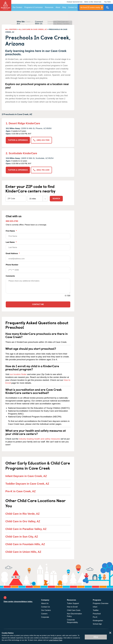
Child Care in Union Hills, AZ (23, 552)
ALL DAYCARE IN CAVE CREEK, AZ (33, 29)
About (58, 7)
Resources (49, 7)
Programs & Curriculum (34, 7)
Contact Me (38, 304)
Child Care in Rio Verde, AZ (23, 514)
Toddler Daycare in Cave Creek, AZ (27, 484)
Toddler (96, 610)
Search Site (107, 8)
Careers (44, 614)
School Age (97, 624)
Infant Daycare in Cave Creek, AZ (26, 476)
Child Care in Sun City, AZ (22, 537)
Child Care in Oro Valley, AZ (23, 521)
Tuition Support (73, 603)
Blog (64, 7)
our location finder (18, 374)
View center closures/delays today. (18, 602)
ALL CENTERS (11, 29)
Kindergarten (98, 621)
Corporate (45, 617)
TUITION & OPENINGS (18, 140)
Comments (10, 276)
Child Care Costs (74, 610)
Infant (95, 607)
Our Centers (17, 7)
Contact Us (72, 7)
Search (56, 199)
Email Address (38, 257)
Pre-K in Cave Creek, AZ (21, 491)
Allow (96, 637)
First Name (38, 235)
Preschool (97, 614)
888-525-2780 (12, 221)
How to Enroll (72, 607)
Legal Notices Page (55, 640)
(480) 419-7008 (41, 140)
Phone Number (38, 268)
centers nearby (90, 7)
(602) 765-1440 (41, 170)
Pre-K (95, 617)
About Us (45, 603)
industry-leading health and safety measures (40, 439)
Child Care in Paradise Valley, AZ (26, 529)
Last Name (38, 246)
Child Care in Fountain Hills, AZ (25, 544)
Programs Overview (101, 603)
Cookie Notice (58, 638)
